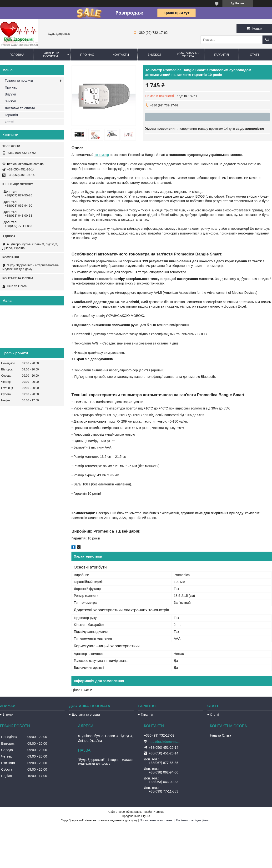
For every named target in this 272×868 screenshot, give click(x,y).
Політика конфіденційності (194, 820)
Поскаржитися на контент (157, 820)
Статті (255, 55)
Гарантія (222, 55)
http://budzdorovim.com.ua (25, 164)
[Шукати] (267, 40)
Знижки (154, 55)
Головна (17, 55)
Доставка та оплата (188, 55)
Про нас (87, 55)
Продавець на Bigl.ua (136, 816)
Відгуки (10, 94)
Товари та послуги (50, 55)
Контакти (121, 55)
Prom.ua (158, 812)
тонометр (102, 155)
